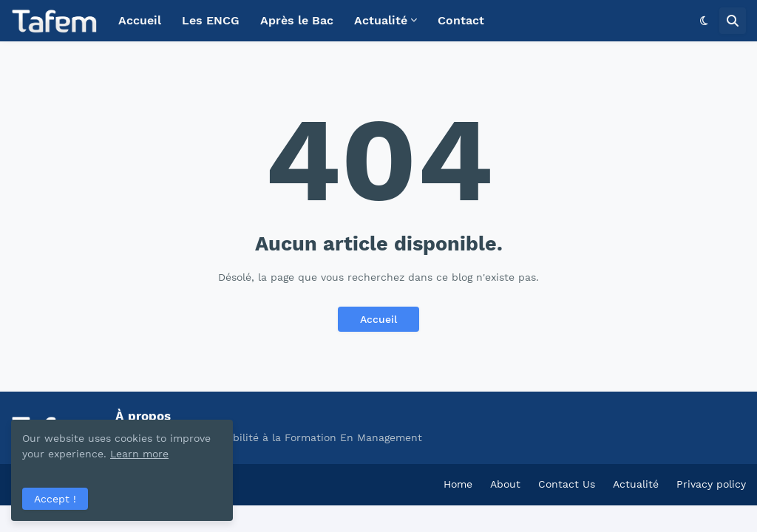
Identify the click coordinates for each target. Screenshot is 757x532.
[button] (704, 21)
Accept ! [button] (55, 499)
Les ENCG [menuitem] (211, 20)
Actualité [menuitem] (381, 20)
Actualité (636, 484)
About (505, 484)
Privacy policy (711, 484)
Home (458, 484)
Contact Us (567, 484)
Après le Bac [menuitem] (297, 20)
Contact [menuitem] (461, 20)
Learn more (139, 454)
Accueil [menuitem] (140, 20)
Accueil (378, 319)
